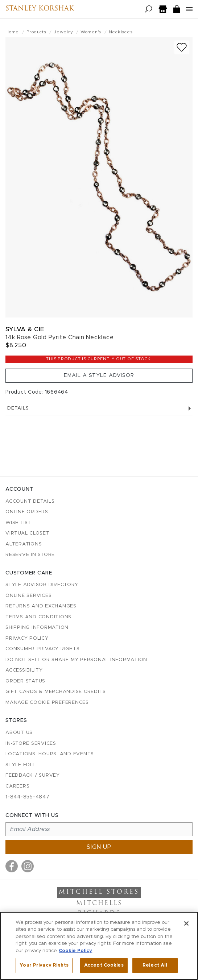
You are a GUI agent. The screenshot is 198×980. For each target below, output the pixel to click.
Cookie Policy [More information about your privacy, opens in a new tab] (75, 951)
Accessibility (24, 670)
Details (99, 408)
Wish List (18, 523)
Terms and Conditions (38, 617)
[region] (99, 946)
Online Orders (27, 512)
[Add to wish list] (182, 47)
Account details (30, 501)
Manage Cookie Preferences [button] (47, 703)
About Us (19, 733)
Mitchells (99, 904)
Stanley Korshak (40, 9)
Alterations (24, 544)
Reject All (155, 965)
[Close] (186, 923)
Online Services (28, 596)
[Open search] (148, 9)
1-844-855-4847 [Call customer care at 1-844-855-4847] (28, 797)
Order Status (25, 681)
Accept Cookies (104, 965)
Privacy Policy (27, 638)
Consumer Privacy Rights (42, 649)
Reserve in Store (30, 555)
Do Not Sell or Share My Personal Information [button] (76, 660)
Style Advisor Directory (42, 585)
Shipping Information (37, 628)
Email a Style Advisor (99, 375)
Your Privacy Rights (44, 965)
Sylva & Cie (25, 329)
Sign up (99, 847)
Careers (17, 786)
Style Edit (20, 765)
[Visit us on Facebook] (12, 866)
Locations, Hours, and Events (50, 754)
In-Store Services (31, 744)
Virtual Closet (28, 533)
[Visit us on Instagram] (28, 866)
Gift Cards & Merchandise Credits (56, 692)
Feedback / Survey (33, 775)
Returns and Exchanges (41, 606)
